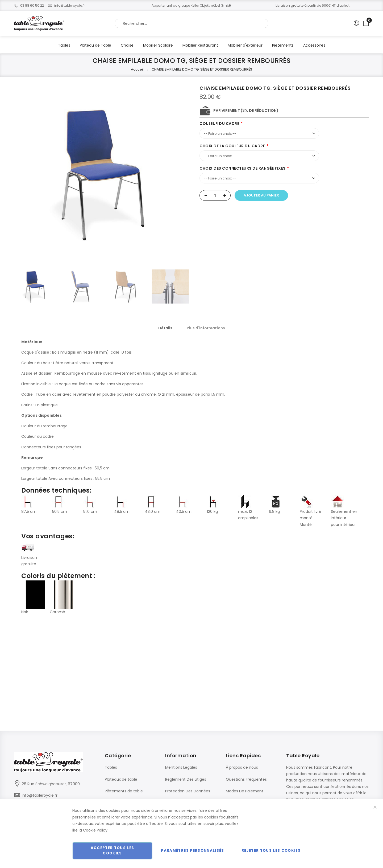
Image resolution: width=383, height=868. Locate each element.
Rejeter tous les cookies (271, 851)
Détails (165, 328)
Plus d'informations (206, 328)
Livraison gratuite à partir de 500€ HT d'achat (313, 5)
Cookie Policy (95, 830)
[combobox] (191, 23)
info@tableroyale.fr (66, 5)
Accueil (137, 69)
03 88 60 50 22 (29, 5)
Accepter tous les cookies (113, 851)
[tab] (165, 328)
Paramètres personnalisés (192, 851)
